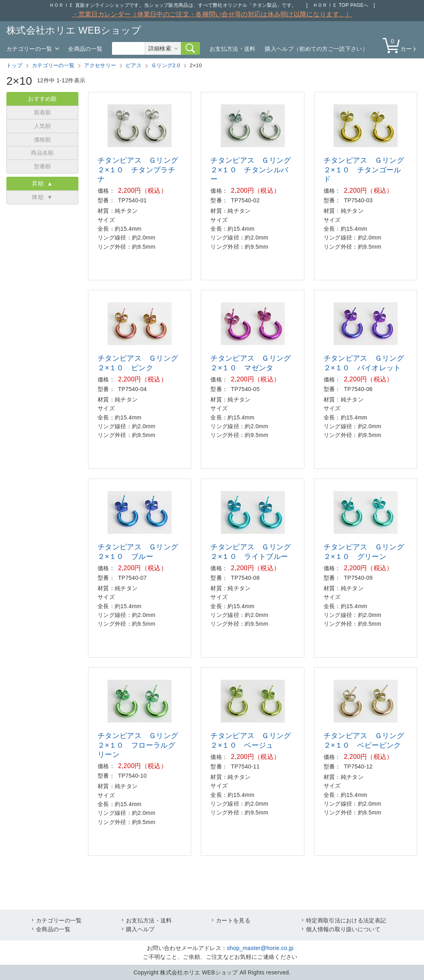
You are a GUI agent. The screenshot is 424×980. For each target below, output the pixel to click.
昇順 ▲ (42, 184)
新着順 (43, 112)
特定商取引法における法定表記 (346, 920)
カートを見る (233, 920)
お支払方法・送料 (232, 49)
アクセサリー (100, 65)
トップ (14, 65)
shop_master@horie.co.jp (260, 948)
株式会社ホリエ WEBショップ (74, 30)
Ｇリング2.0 (166, 65)
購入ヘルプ (140, 929)
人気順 (43, 126)
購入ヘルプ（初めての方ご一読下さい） (316, 49)
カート (402, 45)
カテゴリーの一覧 (29, 49)
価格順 (43, 140)
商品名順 (42, 153)
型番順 (43, 166)
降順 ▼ (42, 197)
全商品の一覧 (85, 49)
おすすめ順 (42, 99)
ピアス (134, 65)
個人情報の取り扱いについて (343, 929)
